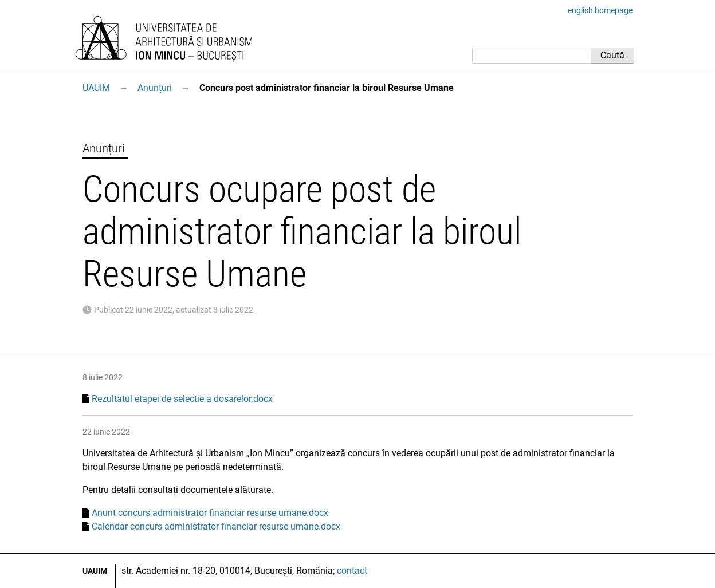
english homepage (600, 10)
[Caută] (531, 56)
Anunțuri (155, 88)
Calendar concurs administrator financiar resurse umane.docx (216, 526)
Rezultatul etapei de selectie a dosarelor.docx (182, 399)
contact (352, 571)
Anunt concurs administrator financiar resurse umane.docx (210, 513)
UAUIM (96, 88)
